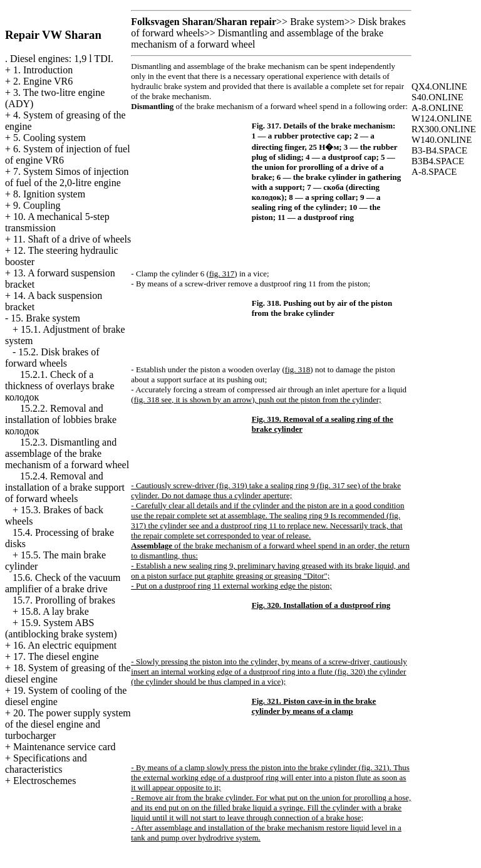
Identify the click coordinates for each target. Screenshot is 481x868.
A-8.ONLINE (437, 108)
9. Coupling (37, 205)
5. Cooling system (49, 138)
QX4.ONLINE (439, 86)
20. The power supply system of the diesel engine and (68, 724)
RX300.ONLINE (444, 129)
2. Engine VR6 (43, 81)
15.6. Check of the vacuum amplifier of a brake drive (63, 583)
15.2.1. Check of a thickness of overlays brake (60, 386)
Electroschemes (44, 781)
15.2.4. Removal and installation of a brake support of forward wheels (65, 487)
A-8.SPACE (434, 172)
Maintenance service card (64, 747)
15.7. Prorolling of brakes (64, 600)
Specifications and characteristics (46, 764)
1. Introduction (43, 70)
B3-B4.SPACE (439, 150)
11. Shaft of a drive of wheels (72, 239)
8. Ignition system (49, 194)
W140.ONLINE (442, 140)
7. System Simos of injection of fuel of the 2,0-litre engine (67, 177)
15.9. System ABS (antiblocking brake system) (61, 628)
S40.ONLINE (437, 97)
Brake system (317, 22)
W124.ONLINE (442, 118)
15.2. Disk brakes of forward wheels (52, 358)
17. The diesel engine (56, 656)
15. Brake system (45, 318)
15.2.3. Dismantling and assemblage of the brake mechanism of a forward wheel (67, 453)
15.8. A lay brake (55, 611)
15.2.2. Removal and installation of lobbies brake (61, 420)
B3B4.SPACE (438, 161)
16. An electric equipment (65, 645)
